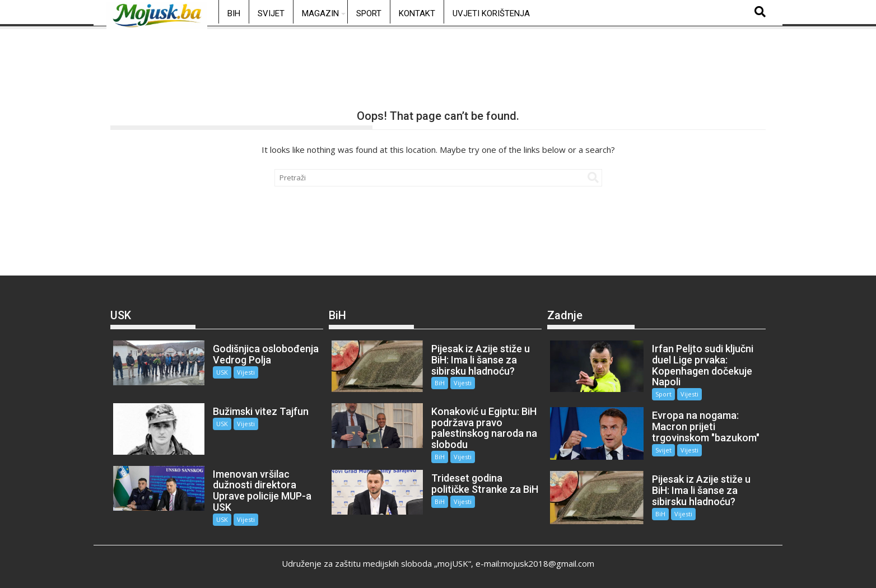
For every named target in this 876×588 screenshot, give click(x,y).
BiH (234, 13)
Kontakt (417, 13)
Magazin (320, 13)
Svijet (271, 13)
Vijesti (244, 372)
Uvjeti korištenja (491, 13)
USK (220, 372)
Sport (369, 13)
